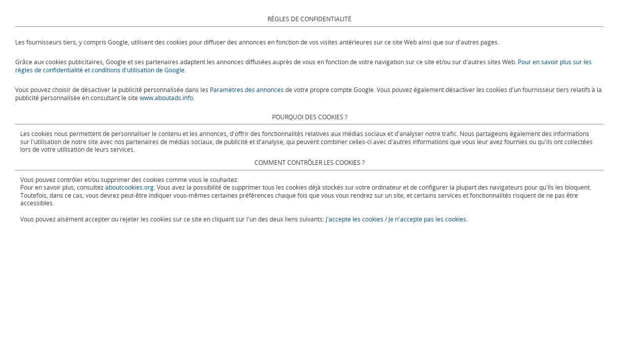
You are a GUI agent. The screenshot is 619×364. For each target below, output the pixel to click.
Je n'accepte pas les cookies (427, 219)
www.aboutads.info (166, 98)
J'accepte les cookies (355, 219)
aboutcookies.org (129, 187)
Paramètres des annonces (247, 89)
